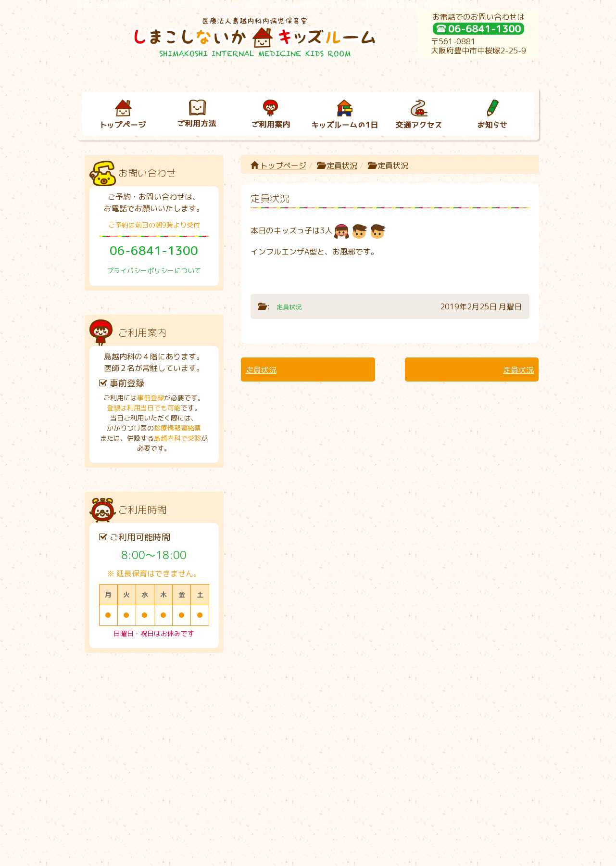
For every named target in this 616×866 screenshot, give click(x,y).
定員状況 (342, 166)
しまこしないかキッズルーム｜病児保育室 (297, 855)
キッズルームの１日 (336, 701)
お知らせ (483, 701)
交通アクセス (410, 701)
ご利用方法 (188, 701)
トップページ (278, 166)
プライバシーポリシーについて (154, 271)
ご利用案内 (262, 701)
